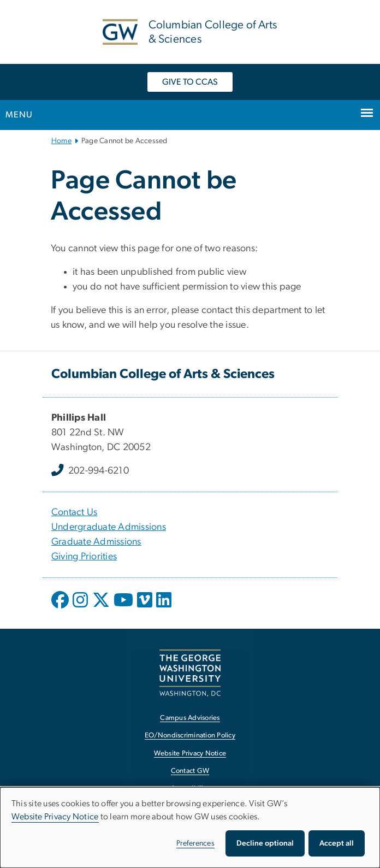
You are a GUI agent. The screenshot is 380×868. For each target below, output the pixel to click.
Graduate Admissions (96, 542)
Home (61, 141)
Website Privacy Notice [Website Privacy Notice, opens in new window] (190, 754)
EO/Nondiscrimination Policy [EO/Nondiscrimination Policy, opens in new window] (190, 736)
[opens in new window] (61, 608)
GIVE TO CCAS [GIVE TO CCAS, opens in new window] (190, 82)
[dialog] (190, 828)
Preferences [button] (195, 843)
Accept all (337, 843)
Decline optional (265, 843)
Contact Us (75, 512)
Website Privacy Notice (55, 817)
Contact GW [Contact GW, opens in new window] (190, 771)
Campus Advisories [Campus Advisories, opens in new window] (190, 718)
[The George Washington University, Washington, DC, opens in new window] (190, 673)
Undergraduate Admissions (109, 527)
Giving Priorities (84, 557)
